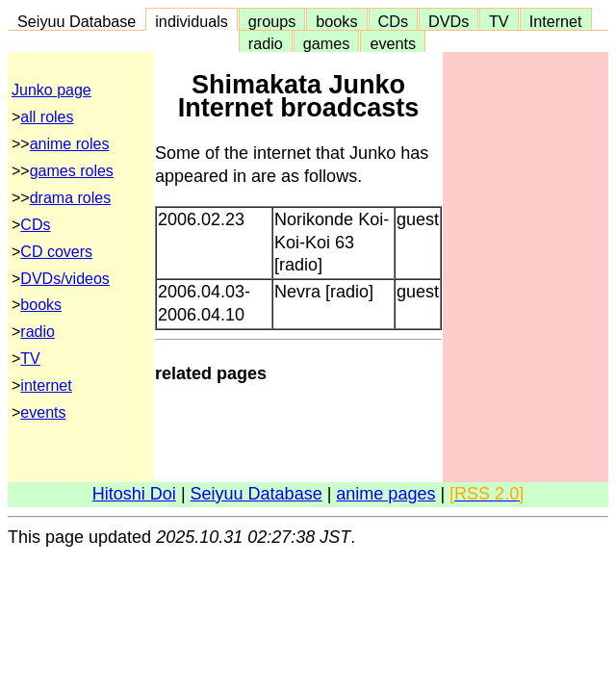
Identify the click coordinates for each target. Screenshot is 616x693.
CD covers (56, 252)
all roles (47, 117)
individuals (192, 21)
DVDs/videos (64, 279)
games (327, 43)
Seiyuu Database (77, 21)
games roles (72, 171)
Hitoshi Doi (134, 494)
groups (272, 21)
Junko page (51, 90)
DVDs (449, 21)
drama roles (70, 198)
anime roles (70, 144)
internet (46, 385)
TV (499, 21)
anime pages (385, 494)
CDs (393, 21)
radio (266, 43)
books (336, 21)
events (393, 43)
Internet (556, 21)
